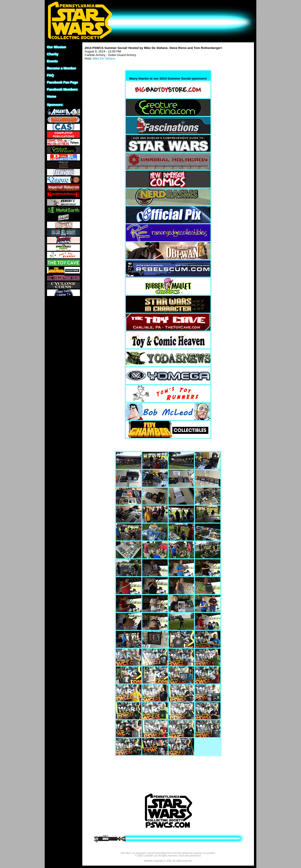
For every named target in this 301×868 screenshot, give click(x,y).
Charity (53, 54)
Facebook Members (62, 89)
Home (52, 96)
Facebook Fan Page (62, 82)
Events (52, 61)
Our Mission (57, 47)
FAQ (50, 75)
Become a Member (62, 68)
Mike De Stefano (104, 58)
